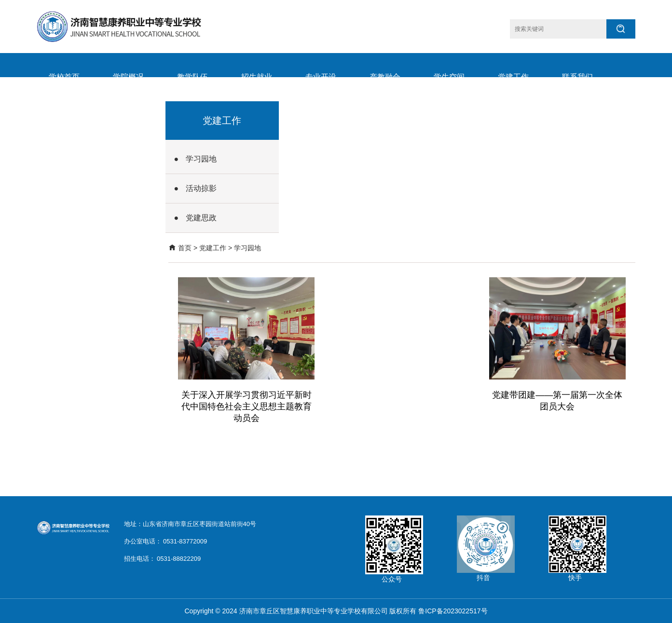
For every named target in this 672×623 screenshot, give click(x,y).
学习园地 (201, 159)
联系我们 (577, 77)
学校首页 (64, 77)
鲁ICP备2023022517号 (453, 611)
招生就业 (257, 77)
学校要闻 (64, 125)
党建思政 (201, 218)
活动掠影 (201, 188)
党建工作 (513, 77)
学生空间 (449, 77)
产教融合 (385, 77)
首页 (185, 248)
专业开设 (321, 77)
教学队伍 (192, 77)
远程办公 (128, 125)
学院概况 (128, 77)
